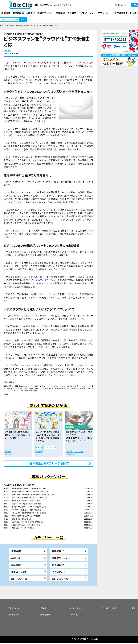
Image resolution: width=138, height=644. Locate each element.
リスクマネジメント (50, 448)
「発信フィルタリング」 (46, 280)
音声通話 (19, 26)
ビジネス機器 (79, 451)
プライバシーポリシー (110, 608)
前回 (60, 77)
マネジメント (59, 572)
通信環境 (10, 26)
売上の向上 (58, 565)
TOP (2, 26)
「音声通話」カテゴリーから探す (49, 463)
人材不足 (16, 558)
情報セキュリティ (61, 558)
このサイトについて (78, 608)
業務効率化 (58, 551)
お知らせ (43, 608)
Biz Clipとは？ (121, 5)
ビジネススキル (19, 579)
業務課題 (39, 448)
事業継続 (16, 565)
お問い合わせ (45, 615)
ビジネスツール (60, 579)
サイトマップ (75, 615)
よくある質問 (14, 615)
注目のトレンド (19, 572)
